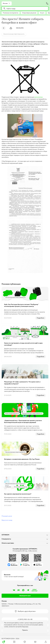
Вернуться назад (7, 520)
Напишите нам (25, 596)
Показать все (7, 516)
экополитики (39, 97)
